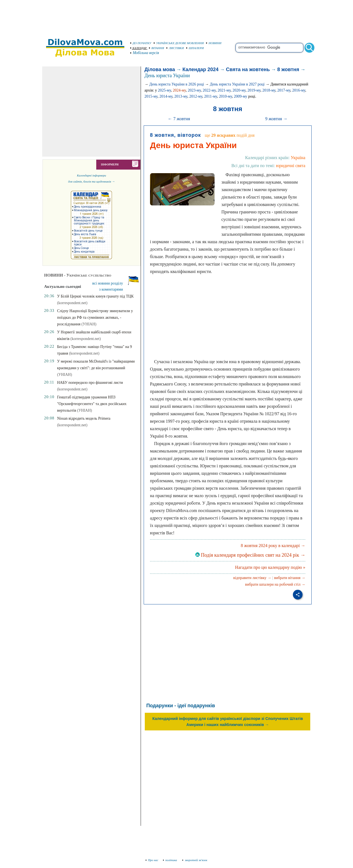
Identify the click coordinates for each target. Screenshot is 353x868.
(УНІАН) (89, 324)
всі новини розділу (108, 283)
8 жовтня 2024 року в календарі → (273, 546)
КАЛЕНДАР (138, 48)
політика (171, 860)
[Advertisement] (176, 17)
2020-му (239, 90)
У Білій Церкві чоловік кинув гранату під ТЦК (95, 296)
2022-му (209, 90)
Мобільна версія (145, 53)
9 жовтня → (276, 119)
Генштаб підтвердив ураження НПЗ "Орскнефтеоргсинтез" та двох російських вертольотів (92, 404)
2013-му (181, 96)
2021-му (224, 90)
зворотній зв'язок (195, 860)
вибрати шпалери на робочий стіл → (275, 584)
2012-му (196, 96)
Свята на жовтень (248, 69)
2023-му (194, 90)
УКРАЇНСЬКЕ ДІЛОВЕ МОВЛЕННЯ (179, 43)
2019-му (254, 90)
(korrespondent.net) (72, 303)
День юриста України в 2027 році (237, 84)
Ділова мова (160, 69)
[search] (269, 48)
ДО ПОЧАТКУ (141, 43)
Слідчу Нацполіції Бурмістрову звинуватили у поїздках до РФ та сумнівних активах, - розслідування (95, 318)
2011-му (211, 96)
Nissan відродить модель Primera (84, 418)
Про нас (152, 860)
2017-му (284, 90)
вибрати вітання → (290, 578)
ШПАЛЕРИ (195, 48)
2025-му (164, 90)
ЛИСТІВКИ (175, 48)
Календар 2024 (201, 69)
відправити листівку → (252, 578)
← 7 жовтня (179, 119)
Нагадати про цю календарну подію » (270, 567)
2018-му (269, 90)
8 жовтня (288, 69)
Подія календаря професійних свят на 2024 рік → (250, 555)
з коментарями (111, 289)
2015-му (151, 96)
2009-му (241, 96)
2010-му (225, 96)
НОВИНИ (214, 43)
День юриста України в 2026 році (177, 84)
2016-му (299, 90)
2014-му (166, 96)
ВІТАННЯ (157, 48)
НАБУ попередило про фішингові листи (90, 383)
